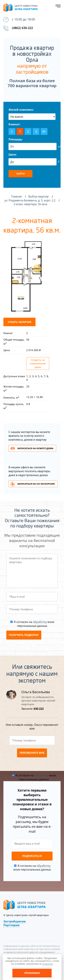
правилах (47, 964)
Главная (16, 196)
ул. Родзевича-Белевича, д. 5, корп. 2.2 (30, 200)
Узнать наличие (19, 322)
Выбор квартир (39, 196)
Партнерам (12, 925)
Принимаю (32, 973)
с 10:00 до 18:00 (23, 19)
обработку (40, 622)
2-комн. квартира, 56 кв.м (31, 204)
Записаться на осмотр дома (35, 448)
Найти (21, 174)
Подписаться (32, 856)
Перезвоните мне (32, 753)
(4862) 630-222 (22, 28)
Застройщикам (15, 921)
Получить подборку (24, 635)
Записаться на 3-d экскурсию (36, 484)
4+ (44, 131)
